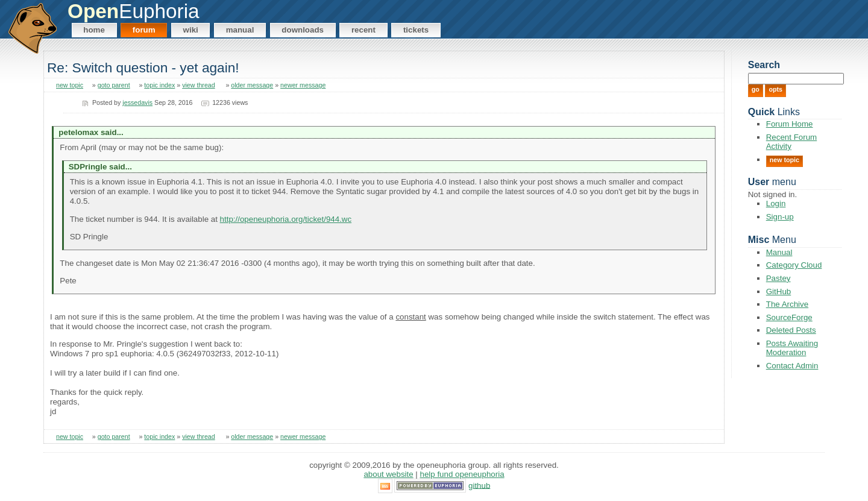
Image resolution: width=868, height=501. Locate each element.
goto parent (114, 85)
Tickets (416, 30)
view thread (199, 85)
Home (94, 30)
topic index (159, 85)
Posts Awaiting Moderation (792, 348)
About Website (388, 474)
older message (252, 85)
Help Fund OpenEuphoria (462, 474)
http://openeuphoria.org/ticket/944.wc (286, 219)
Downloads (303, 30)
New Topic (785, 160)
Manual (240, 30)
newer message (303, 85)
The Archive (787, 304)
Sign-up (780, 217)
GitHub (778, 291)
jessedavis (137, 102)
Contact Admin (792, 366)
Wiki (191, 30)
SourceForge (789, 317)
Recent (363, 30)
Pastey (778, 278)
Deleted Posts (791, 330)
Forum (144, 30)
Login (776, 203)
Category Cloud (794, 265)
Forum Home (790, 124)
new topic (70, 85)
